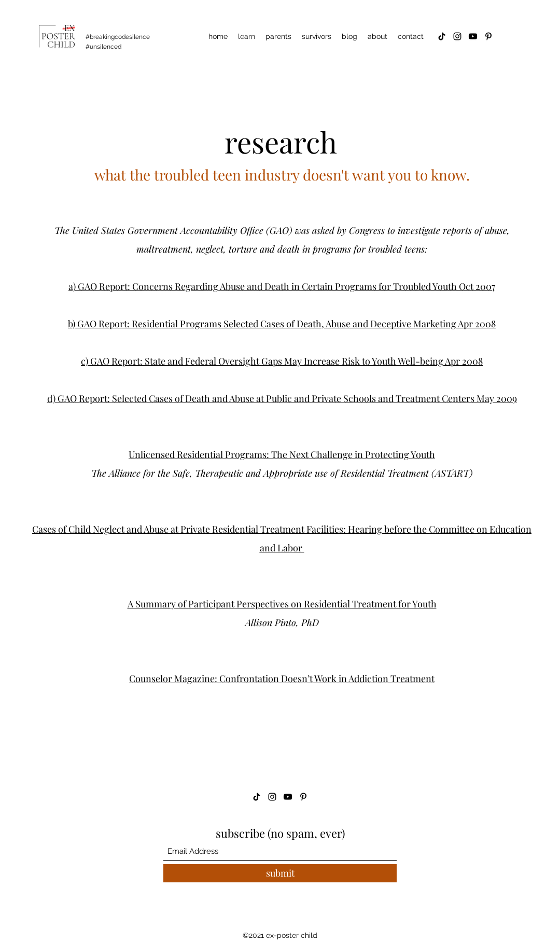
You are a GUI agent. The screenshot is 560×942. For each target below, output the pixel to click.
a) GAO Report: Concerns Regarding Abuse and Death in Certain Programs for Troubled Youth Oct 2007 (282, 286)
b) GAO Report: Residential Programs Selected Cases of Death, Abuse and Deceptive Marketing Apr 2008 (282, 324)
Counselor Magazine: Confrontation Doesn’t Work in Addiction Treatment (282, 678)
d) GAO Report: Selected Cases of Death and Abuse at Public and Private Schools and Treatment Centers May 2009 (282, 398)
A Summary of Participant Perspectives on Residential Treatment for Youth (282, 604)
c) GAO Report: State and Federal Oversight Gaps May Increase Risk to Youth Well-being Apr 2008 (282, 361)
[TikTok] (442, 36)
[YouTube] (473, 36)
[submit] (280, 873)
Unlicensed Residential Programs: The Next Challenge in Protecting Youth (282, 454)
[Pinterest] (488, 36)
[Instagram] (457, 36)
